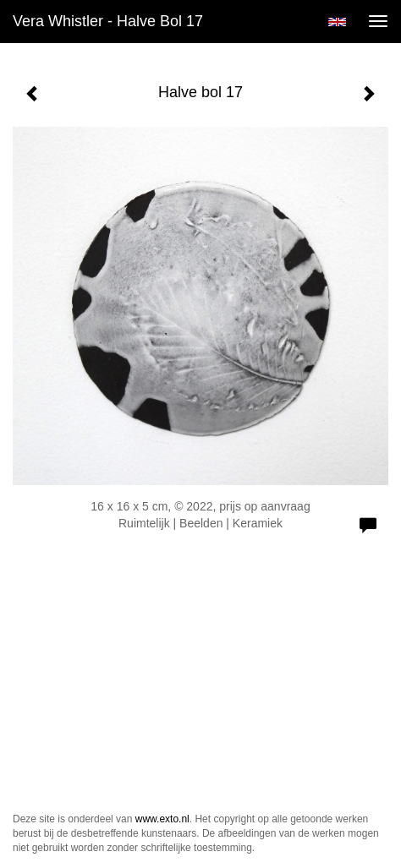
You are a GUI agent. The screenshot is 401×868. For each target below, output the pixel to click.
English (337, 22)
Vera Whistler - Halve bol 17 (108, 21)
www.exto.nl (162, 819)
